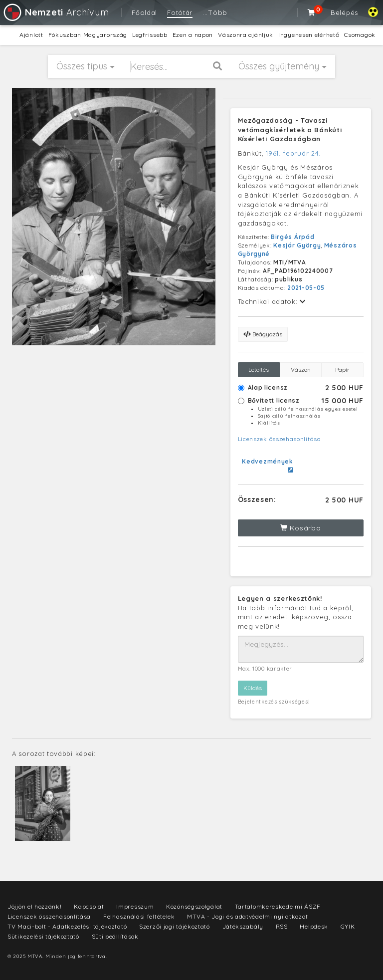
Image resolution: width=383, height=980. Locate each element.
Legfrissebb (150, 35)
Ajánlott (31, 35)
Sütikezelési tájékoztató (43, 936)
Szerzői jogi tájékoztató (175, 926)
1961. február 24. (293, 153)
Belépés (344, 12)
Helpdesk (314, 926)
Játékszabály (243, 926)
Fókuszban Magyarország (88, 35)
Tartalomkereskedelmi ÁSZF (278, 906)
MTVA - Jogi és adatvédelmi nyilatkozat (248, 916)
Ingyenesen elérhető (309, 35)
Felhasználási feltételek (139, 916)
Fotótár (180, 12)
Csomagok (360, 35)
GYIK (348, 926)
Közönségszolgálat (194, 906)
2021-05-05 (306, 288)
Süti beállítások (115, 936)
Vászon (301, 369)
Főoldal (144, 12)
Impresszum (135, 906)
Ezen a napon (193, 35)
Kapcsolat (89, 906)
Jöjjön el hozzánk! (35, 906)
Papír (342, 369)
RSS (282, 926)
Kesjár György (297, 245)
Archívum (56, 12)
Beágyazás (263, 334)
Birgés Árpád (292, 237)
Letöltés (259, 369)
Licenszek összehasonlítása (280, 439)
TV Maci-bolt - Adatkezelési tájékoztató (67, 926)
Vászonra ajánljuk (246, 35)
